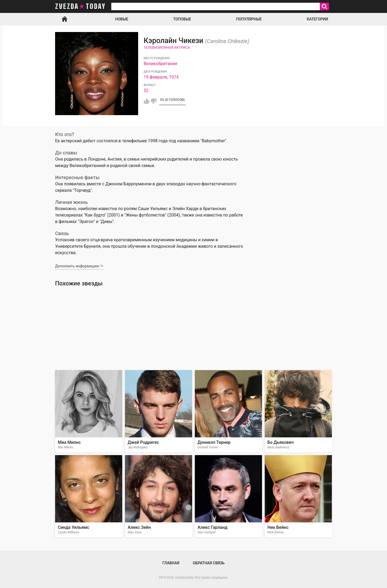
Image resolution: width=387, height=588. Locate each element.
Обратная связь (209, 563)
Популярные (249, 19)
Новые (122, 19)
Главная (64, 19)
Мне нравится (147, 101)
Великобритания (161, 64)
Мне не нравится (154, 101)
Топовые (182, 19)
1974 (174, 77)
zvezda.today (184, 578)
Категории (317, 19)
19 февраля (155, 77)
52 (146, 91)
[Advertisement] (193, 328)
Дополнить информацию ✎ (79, 266)
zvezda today (80, 6)
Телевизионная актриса (167, 47)
